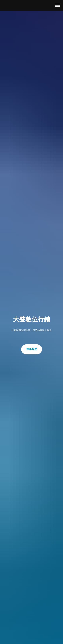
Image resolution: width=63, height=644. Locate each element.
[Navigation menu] (57, 5)
